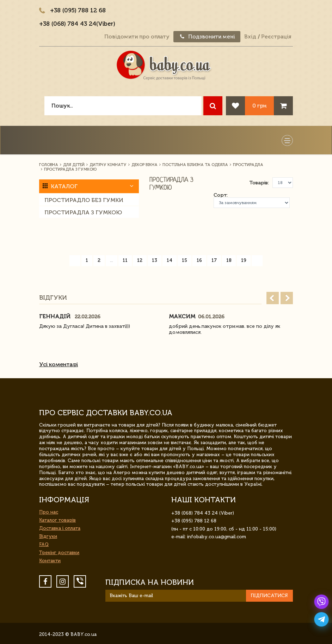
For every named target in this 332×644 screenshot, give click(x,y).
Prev (273, 298)
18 (229, 260)
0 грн (259, 106)
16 (199, 260)
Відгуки (48, 536)
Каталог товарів (57, 520)
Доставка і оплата (60, 528)
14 (170, 260)
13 (155, 260)
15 (185, 260)
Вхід (250, 37)
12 (140, 260)
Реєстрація (276, 37)
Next (287, 298)
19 (244, 260)
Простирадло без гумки (84, 200)
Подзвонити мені (207, 37)
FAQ (44, 544)
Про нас (49, 512)
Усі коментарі (59, 364)
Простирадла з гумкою (83, 212)
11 (125, 260)
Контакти (50, 561)
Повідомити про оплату (137, 37)
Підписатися (269, 596)
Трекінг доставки (59, 553)
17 (214, 260)
